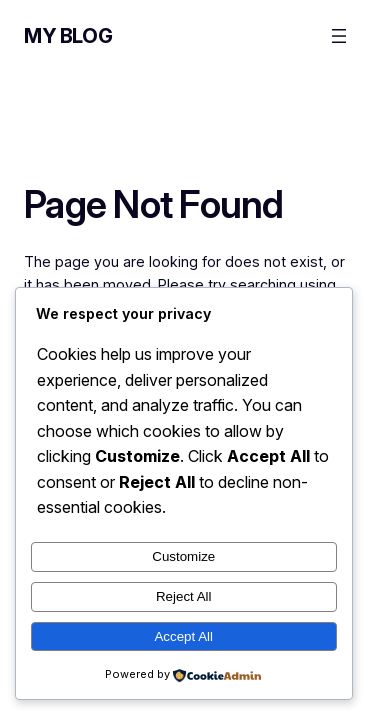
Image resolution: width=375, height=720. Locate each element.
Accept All (183, 636)
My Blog (68, 36)
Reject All (184, 596)
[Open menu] (339, 36)
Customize (183, 556)
